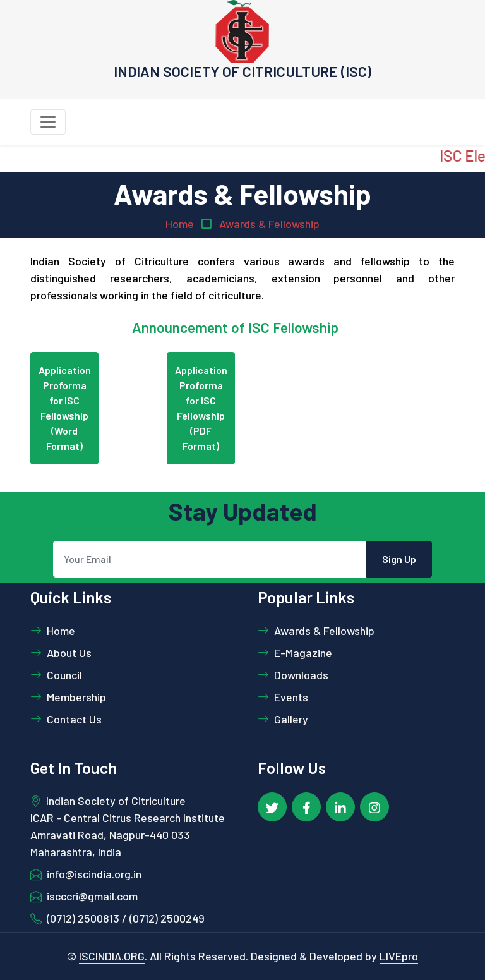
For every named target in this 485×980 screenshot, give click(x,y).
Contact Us (66, 719)
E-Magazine (295, 653)
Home (180, 224)
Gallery (283, 719)
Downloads (293, 675)
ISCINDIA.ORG (112, 956)
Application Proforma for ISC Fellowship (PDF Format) (201, 408)
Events (283, 697)
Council (56, 675)
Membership (68, 697)
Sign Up (399, 559)
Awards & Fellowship (269, 224)
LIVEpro (399, 956)
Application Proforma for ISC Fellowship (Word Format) (65, 408)
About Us (61, 653)
